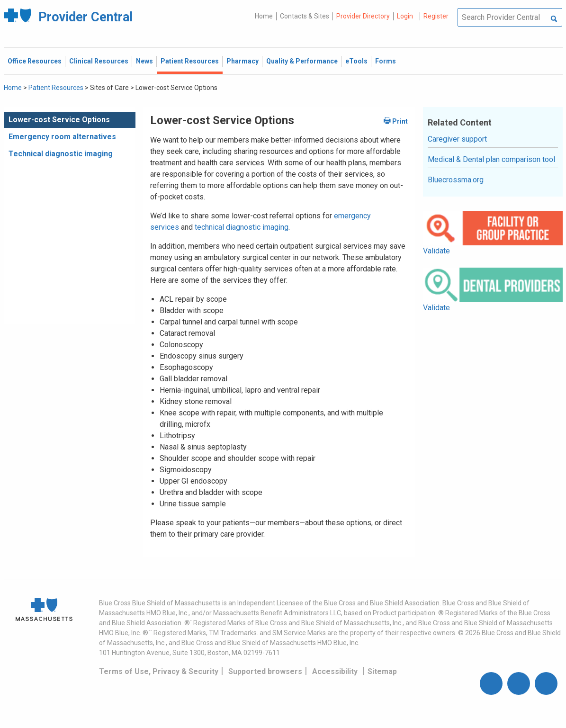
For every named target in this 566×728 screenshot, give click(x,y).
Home (264, 16)
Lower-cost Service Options (59, 120)
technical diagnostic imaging (242, 227)
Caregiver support (457, 139)
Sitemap (382, 671)
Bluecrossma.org (456, 180)
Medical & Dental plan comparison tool (491, 159)
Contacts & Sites (305, 16)
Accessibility (335, 671)
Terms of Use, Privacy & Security (159, 671)
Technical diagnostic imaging (61, 154)
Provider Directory (363, 16)
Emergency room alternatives (62, 137)
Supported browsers (265, 671)
